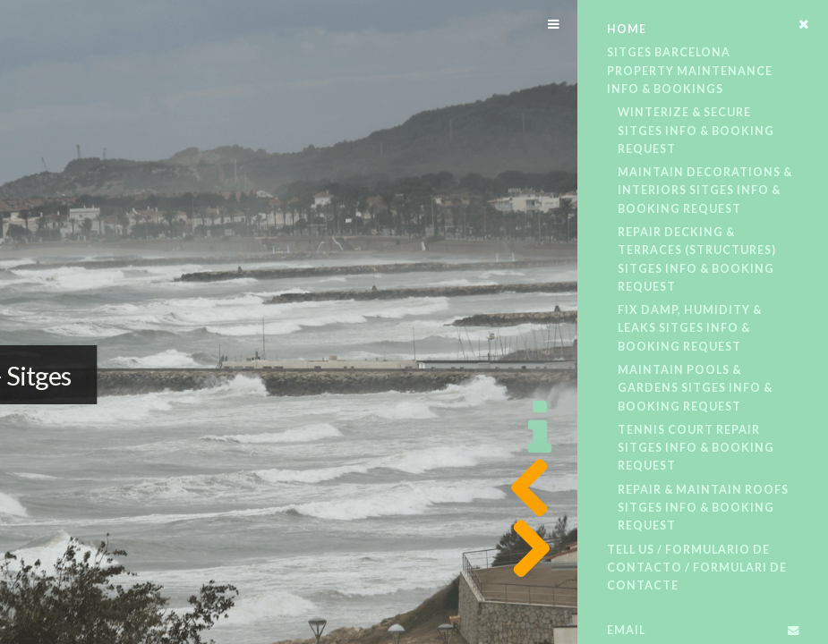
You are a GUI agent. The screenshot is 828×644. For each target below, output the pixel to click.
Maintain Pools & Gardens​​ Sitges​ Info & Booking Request (695, 388)
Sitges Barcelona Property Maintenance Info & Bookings (690, 71)
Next (525, 549)
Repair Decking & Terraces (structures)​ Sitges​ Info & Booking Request (697, 259)
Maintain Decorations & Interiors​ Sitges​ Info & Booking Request (705, 191)
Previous (525, 488)
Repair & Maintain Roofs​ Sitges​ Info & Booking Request (703, 508)
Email (626, 630)
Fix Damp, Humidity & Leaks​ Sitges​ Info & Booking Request (690, 328)
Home (627, 29)
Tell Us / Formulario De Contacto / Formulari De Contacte (697, 568)
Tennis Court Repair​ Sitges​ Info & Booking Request (696, 448)
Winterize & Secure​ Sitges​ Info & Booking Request (696, 131)
